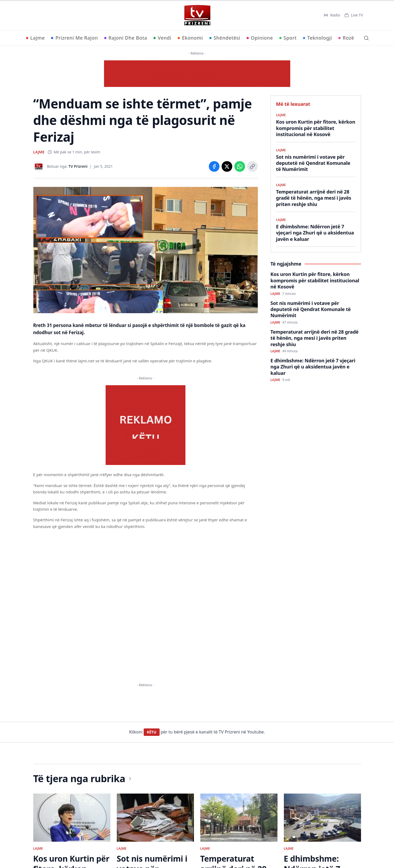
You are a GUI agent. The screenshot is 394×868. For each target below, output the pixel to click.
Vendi (162, 38)
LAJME (39, 152)
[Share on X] (227, 166)
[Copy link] (252, 166)
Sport (288, 38)
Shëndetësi (225, 38)
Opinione (260, 38)
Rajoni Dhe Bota (126, 38)
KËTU (152, 732)
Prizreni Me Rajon (74, 38)
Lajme (36, 38)
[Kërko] (366, 38)
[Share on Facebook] (214, 166)
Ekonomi (190, 38)
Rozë (346, 38)
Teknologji (318, 38)
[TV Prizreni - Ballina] (197, 15)
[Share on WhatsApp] (240, 166)
